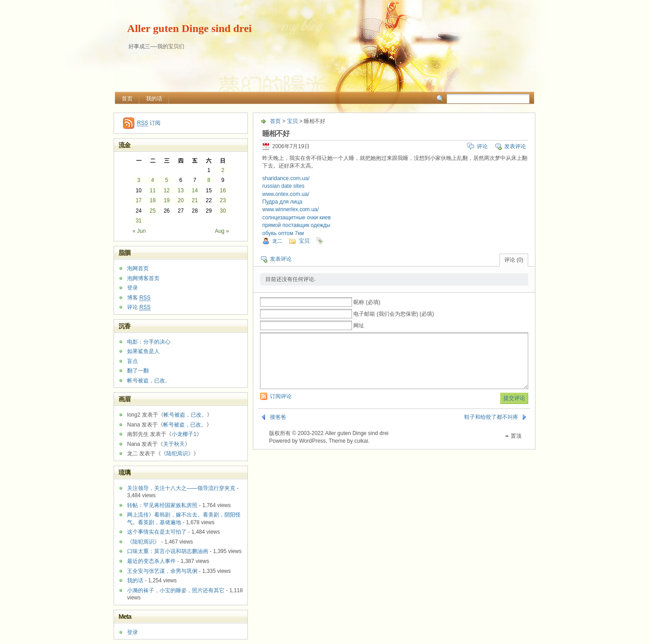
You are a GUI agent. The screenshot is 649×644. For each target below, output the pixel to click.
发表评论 (515, 146)
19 (167, 200)
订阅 (149, 123)
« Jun (139, 231)
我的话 (154, 99)
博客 (139, 298)
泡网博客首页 (143, 278)
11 (153, 190)
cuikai (361, 452)
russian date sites (283, 186)
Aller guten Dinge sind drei (189, 28)
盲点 (133, 361)
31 (139, 221)
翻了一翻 (138, 371)
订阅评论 (281, 407)
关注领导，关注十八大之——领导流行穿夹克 (181, 488)
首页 (127, 99)
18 (153, 200)
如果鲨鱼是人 (143, 351)
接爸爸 (278, 428)
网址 (359, 326)
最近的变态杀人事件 (151, 561)
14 (194, 190)
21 (194, 200)
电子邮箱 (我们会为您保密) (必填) (394, 314)
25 (153, 211)
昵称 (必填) (367, 302)
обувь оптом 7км (283, 233)
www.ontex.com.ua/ (286, 194)
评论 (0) (514, 260)
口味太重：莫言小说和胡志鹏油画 (168, 551)
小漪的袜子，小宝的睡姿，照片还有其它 (176, 590)
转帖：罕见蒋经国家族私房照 (162, 505)
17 (139, 200)
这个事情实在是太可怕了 (157, 532)
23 (223, 200)
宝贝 (293, 121)
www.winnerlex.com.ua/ (290, 209)
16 (223, 190)
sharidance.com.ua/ (286, 178)
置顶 (516, 447)
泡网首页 (138, 268)
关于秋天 (174, 444)
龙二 (277, 241)
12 (167, 190)
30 (223, 211)
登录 (133, 288)
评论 (482, 146)
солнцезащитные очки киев (297, 218)
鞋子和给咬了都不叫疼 (491, 428)
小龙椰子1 (184, 434)
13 (181, 190)
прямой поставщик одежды (296, 225)
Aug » (222, 231)
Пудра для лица (282, 202)
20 (181, 200)
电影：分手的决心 (149, 342)
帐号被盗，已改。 (149, 381)
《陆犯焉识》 (177, 454)
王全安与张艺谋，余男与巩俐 (162, 571)
